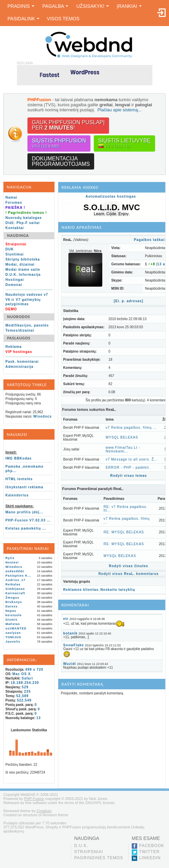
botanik (71, 633)
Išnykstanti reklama (24, 487)
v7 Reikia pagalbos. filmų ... (131, 428)
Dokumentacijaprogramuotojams (61, 161)
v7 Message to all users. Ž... (132, 459)
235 (27, 692)
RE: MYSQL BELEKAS (124, 532)
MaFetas (13, 624)
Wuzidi (70, 664)
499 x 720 (34, 670)
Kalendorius (17, 495)
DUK (10, 249)
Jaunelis (13, 642)
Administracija (19, 367)
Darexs (12, 606)
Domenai (14, 285)
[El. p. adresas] (129, 301)
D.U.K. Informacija (23, 275)
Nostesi (12, 562)
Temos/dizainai (20, 330)
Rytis (10, 558)
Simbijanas (15, 589)
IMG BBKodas (19, 458)
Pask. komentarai (22, 362)
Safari (27, 678)
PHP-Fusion (34, 799)
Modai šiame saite (23, 270)
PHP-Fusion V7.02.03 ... (28, 520)
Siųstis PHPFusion (59, 143)
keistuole (14, 615)
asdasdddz (15, 571)
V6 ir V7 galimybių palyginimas (23, 302)
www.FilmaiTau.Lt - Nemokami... (123, 449)
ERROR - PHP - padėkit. (128, 468)
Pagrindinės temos (99, 858)
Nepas (11, 611)
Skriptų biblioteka (23, 259)
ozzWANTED (16, 628)
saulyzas (13, 633)
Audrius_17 (15, 580)
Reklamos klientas (81, 590)
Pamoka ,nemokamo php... (25, 469)
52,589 (23, 696)
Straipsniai (89, 852)
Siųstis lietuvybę (124, 143)
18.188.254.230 (25, 683)
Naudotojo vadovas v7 (27, 295)
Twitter (149, 852)
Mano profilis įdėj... (24, 512)
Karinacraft (15, 593)
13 (38, 718)
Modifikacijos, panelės (27, 325)
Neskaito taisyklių (118, 590)
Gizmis (12, 620)
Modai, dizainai (20, 264)
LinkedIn (150, 858)
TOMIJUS (13, 637)
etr (66, 619)
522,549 (24, 700)
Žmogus (12, 598)
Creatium (44, 811)
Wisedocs (43, 416)
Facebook (152, 846)
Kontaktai (15, 228)
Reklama (14, 347)
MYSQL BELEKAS (122, 437)
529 (25, 687)
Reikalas (13, 584)
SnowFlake (74, 645)
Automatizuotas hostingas (111, 196)
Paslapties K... (18, 576)
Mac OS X (22, 674)
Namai (11, 197)
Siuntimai (15, 254)
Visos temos (63, 19)
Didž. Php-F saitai (23, 223)
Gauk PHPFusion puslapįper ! (68, 125)
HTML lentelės (19, 479)
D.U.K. (81, 846)
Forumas (14, 203)
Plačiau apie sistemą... (120, 110)
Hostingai (15, 280)
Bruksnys (14, 602)
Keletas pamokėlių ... (26, 528)
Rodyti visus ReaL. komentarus (129, 574)
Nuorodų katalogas (24, 218)
